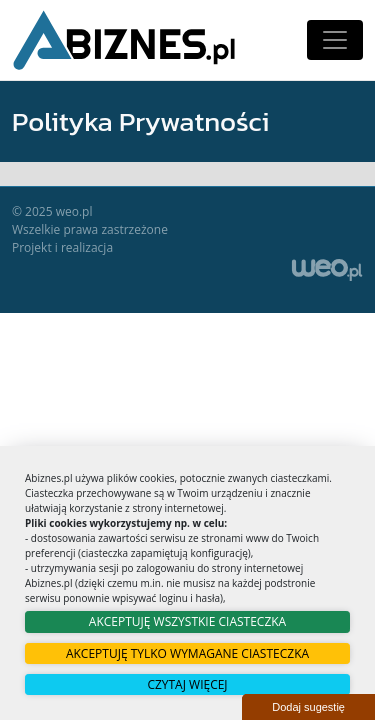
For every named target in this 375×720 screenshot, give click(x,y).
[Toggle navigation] (335, 40)
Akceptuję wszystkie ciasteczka (187, 621)
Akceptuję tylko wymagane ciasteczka (187, 653)
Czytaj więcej (187, 684)
